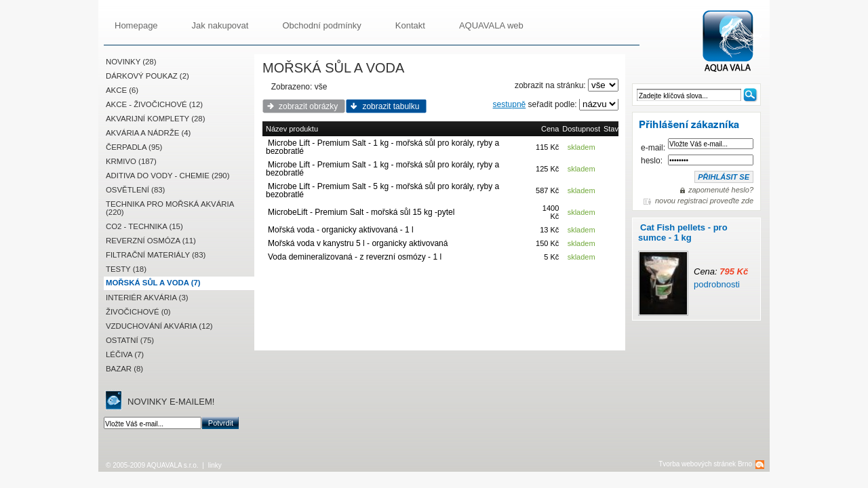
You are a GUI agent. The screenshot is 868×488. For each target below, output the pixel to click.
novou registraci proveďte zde (704, 201)
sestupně (510, 104)
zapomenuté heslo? (721, 190)
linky (215, 465)
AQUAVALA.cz (733, 42)
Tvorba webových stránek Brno (705, 464)
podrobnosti (717, 284)
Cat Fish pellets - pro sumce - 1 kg (683, 232)
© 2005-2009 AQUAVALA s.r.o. (152, 465)
